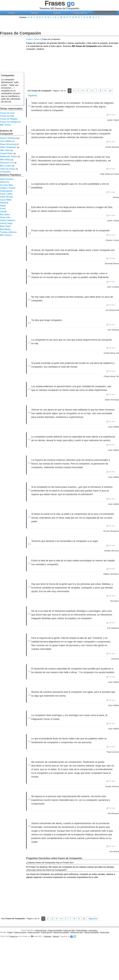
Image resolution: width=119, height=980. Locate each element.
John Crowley (113, 287)
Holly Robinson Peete (109, 174)
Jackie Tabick (113, 120)
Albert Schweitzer (8, 147)
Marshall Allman (112, 263)
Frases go (13, 936)
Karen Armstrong (8, 144)
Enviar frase (105, 932)
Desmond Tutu (7, 163)
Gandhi (3, 211)
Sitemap (56, 936)
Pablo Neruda (6, 197)
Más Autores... (7, 235)
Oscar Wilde (6, 200)
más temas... (93, 930)
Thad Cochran (113, 752)
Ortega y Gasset (8, 188)
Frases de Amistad (55, 930)
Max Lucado (6, 166)
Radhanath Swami (9, 156)
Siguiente (33, 96)
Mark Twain (5, 226)
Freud (3, 209)
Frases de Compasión (20, 33)
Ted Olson (114, 601)
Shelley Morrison (112, 551)
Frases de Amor (7, 113)
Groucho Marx (7, 185)
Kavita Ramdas (112, 147)
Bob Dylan (5, 215)
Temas (34, 13)
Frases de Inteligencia (10, 122)
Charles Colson (112, 240)
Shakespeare (6, 191)
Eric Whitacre (113, 628)
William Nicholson (111, 574)
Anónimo (115, 659)
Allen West (5, 150)
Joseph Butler (6, 153)
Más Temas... (6, 125)
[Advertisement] (59, 24)
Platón (3, 206)
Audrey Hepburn (8, 220)
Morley (116, 197)
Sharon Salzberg (8, 138)
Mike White (5, 160)
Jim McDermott (112, 310)
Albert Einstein (7, 179)
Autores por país (77, 932)
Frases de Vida (7, 116)
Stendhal (4, 203)
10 (110, 91)
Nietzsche (5, 182)
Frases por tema (20, 932)
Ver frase (111, 115)
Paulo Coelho (6, 194)
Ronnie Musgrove (111, 531)
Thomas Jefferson (8, 232)
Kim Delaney (113, 330)
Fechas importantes (91, 932)
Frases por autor (34, 932)
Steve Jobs (5, 217)
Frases (11, 13)
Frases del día (80, 13)
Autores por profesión (61, 932)
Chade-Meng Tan (111, 353)
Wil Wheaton (113, 813)
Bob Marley (5, 229)
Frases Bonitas (82, 930)
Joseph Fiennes (112, 786)
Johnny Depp (6, 223)
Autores (57, 13)
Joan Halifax (113, 427)
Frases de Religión (9, 119)
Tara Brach (114, 851)
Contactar (47, 936)
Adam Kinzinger (112, 400)
